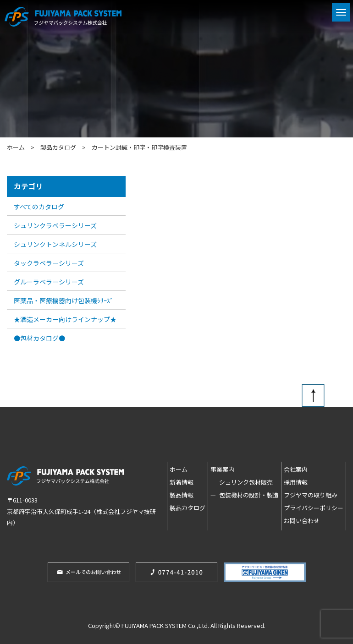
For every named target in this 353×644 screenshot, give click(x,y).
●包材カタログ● (39, 338)
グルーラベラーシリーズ (49, 282)
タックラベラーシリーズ (49, 263)
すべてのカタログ (39, 207)
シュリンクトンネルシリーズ (55, 244)
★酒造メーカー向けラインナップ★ (65, 319)
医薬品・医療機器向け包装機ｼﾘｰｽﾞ (63, 300)
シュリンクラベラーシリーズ (55, 225)
